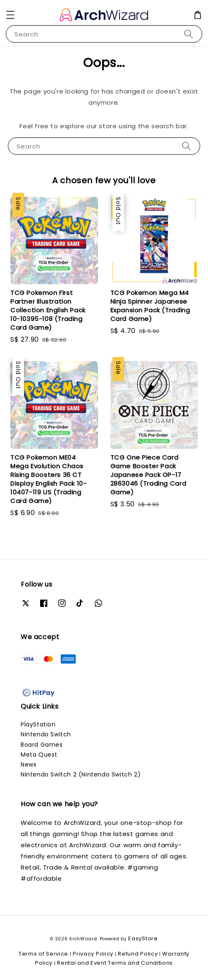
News (29, 764)
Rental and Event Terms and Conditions (115, 963)
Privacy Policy (93, 954)
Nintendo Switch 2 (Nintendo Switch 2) (81, 774)
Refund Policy (138, 954)
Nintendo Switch (46, 734)
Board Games (42, 745)
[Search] (189, 34)
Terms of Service (43, 954)
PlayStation (38, 724)
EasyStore (143, 938)
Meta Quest (39, 755)
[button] (10, 15)
